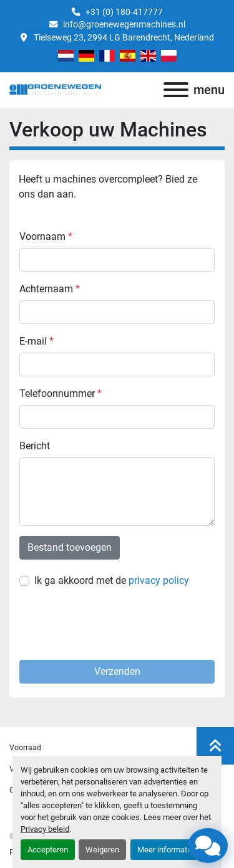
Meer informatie (165, 850)
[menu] (176, 90)
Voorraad (25, 748)
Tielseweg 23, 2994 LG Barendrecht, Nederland (123, 37)
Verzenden (117, 671)
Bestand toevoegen (70, 547)
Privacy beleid (45, 829)
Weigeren (102, 850)
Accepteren (48, 850)
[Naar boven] (215, 746)
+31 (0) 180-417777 (124, 12)
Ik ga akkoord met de (112, 580)
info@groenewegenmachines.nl (124, 24)
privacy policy (159, 580)
